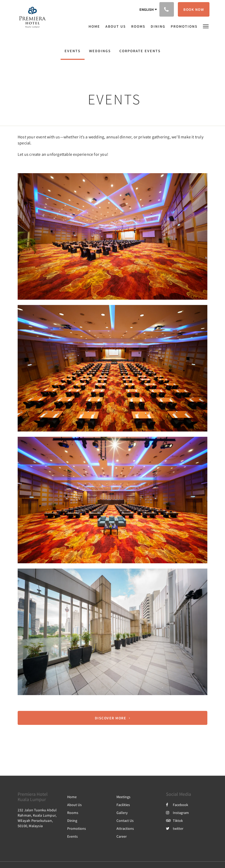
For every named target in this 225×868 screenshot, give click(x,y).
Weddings (100, 51)
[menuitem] (96, 26)
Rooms (73, 813)
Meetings (123, 797)
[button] (206, 26)
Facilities (123, 805)
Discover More (111, 718)
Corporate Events (140, 51)
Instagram (177, 813)
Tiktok (174, 821)
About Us (74, 805)
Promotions (77, 828)
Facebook (177, 805)
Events (73, 51)
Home (72, 797)
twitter (175, 828)
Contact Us (125, 821)
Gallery (122, 813)
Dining (72, 821)
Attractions (125, 828)
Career (122, 836)
